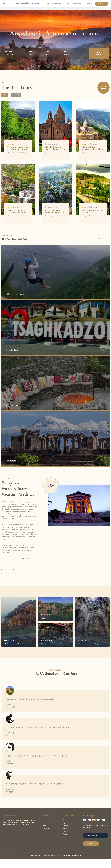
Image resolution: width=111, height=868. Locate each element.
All (5, 95)
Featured (18, 95)
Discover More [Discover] (102, 4)
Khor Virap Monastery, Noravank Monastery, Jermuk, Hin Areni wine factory (55, 213)
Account (89, 4)
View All (102, 89)
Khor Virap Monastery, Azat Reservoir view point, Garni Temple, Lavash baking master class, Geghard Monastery (18, 214)
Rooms (45, 832)
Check (99, 54)
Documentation (68, 829)
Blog (44, 835)
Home (47, 4)
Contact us (47, 838)
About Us (66, 838)
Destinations (57, 4)
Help (64, 841)
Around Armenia (16, 4)
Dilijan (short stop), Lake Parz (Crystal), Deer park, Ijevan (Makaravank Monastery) (18, 149)
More (9, 571)
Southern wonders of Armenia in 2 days (92, 212)
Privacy (65, 844)
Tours (67, 4)
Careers (66, 835)
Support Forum (68, 832)
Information (76, 4)
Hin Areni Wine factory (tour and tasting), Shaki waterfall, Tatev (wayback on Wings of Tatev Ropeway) (92, 151)
